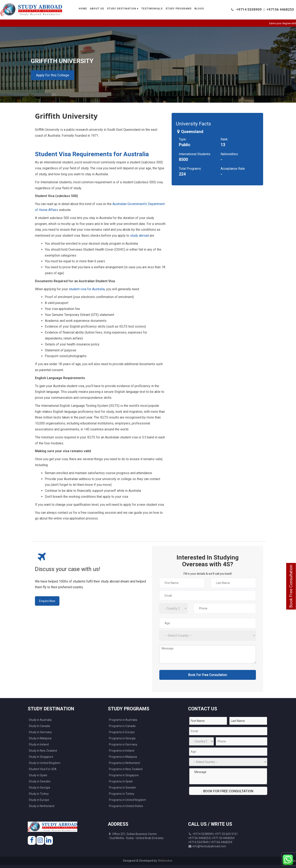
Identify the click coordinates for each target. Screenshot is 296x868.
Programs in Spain (121, 781)
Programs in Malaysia (123, 757)
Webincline (165, 861)
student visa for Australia (87, 289)
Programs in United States (126, 806)
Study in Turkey (39, 794)
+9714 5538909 (249, 9)
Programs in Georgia (122, 738)
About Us (97, 9)
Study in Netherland (42, 806)
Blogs (199, 9)
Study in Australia (40, 720)
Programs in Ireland (122, 751)
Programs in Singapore (124, 775)
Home (83, 9)
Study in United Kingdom (45, 763)
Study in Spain (38, 775)
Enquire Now (47, 601)
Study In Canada (39, 726)
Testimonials (152, 9)
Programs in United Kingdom (127, 800)
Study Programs (179, 9)
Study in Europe (39, 800)
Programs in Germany (123, 744)
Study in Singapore (41, 757)
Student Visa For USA (43, 769)
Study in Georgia (39, 788)
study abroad (139, 236)
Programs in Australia (123, 720)
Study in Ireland (39, 744)
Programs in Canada (122, 726)
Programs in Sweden (123, 788)
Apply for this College (53, 75)
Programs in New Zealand (126, 769)
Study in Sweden (40, 781)
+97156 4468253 (280, 9)
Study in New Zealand (43, 751)
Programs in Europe (122, 732)
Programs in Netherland (124, 763)
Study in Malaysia (40, 738)
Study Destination (121, 9)
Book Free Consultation (291, 586)
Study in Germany (40, 732)
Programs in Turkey (122, 794)
